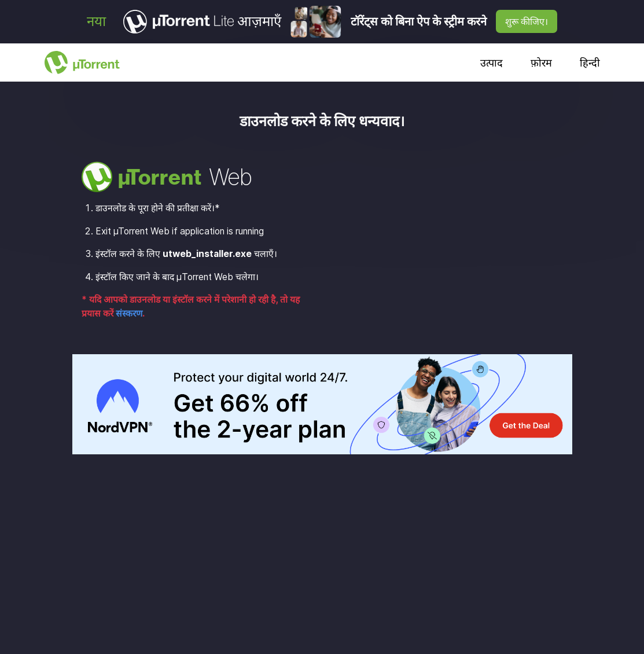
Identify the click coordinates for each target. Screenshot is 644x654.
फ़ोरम (541, 63)
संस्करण (129, 313)
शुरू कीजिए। (527, 21)
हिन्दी (590, 63)
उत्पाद (492, 63)
